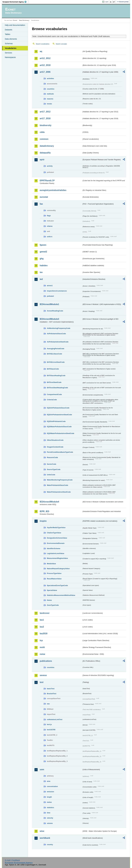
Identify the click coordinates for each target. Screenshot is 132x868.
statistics (50, 808)
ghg (42, 259)
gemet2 (43, 252)
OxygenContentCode (55, 447)
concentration (52, 786)
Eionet (15, 20)
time (48, 813)
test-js (49, 724)
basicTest (51, 689)
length (49, 797)
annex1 (50, 286)
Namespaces (10, 57)
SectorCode (51, 464)
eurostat (44, 197)
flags (49, 216)
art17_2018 (45, 118)
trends (49, 104)
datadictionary (47, 146)
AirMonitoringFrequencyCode (59, 328)
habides (44, 265)
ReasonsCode (52, 457)
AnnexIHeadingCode (55, 311)
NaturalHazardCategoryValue (58, 569)
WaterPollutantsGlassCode (57, 485)
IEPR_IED (44, 511)
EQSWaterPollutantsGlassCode (59, 427)
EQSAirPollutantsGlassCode (58, 408)
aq (41, 51)
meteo (49, 802)
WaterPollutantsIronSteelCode (59, 492)
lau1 (42, 620)
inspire (43, 521)
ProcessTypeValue (54, 573)
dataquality (45, 153)
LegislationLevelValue (55, 553)
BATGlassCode (53, 369)
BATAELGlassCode (54, 354)
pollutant (50, 296)
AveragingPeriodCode (55, 349)
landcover (45, 613)
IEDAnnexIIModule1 (49, 304)
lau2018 (44, 634)
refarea (50, 226)
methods (50, 94)
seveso (43, 675)
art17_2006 (45, 72)
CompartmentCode (54, 394)
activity (50, 166)
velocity (50, 818)
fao (41, 204)
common (44, 139)
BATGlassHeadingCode (56, 376)
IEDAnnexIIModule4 (49, 502)
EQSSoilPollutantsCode (56, 421)
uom (42, 769)
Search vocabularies (43, 44)
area (48, 781)
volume (50, 823)
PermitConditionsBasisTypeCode (60, 452)
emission (50, 792)
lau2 (42, 627)
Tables (8, 34)
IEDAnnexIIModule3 (49, 319)
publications (46, 661)
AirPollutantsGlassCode (56, 334)
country (50, 844)
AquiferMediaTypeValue (56, 528)
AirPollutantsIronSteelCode (58, 342)
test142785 (51, 730)
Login (106, 2)
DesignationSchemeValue (57, 538)
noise (42, 654)
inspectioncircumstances (57, 291)
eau (48, 704)
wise (42, 831)
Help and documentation (15, 25)
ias (41, 272)
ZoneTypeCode (53, 605)
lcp (41, 640)
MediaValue (51, 564)
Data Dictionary (24, 20)
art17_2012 (45, 112)
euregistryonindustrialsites (53, 190)
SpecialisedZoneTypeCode (57, 585)
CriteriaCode (52, 400)
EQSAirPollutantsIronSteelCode (59, 415)
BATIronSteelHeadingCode (57, 388)
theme (49, 600)
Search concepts (61, 44)
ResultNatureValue (54, 579)
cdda (42, 132)
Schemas (9, 43)
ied (41, 279)
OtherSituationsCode (55, 440)
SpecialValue (52, 590)
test (41, 682)
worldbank (45, 838)
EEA (15, 2)
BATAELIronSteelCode (56, 362)
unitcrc (50, 237)
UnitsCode (51, 475)
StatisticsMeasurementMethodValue (61, 595)
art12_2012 (45, 58)
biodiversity (46, 125)
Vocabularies (11, 48)
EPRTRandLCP (47, 181)
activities (50, 78)
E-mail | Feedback (12, 860)
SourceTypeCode (54, 469)
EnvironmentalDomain (56, 543)
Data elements (11, 39)
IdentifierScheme (53, 548)
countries (51, 89)
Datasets (8, 30)
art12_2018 (45, 65)
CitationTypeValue (54, 533)
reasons (50, 99)
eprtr (42, 160)
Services (8, 53)
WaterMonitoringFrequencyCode (60, 480)
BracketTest (51, 694)
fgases (43, 245)
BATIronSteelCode (54, 382)
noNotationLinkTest (55, 719)
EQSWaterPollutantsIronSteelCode (60, 433)
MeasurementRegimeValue (57, 558)
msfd (42, 647)
